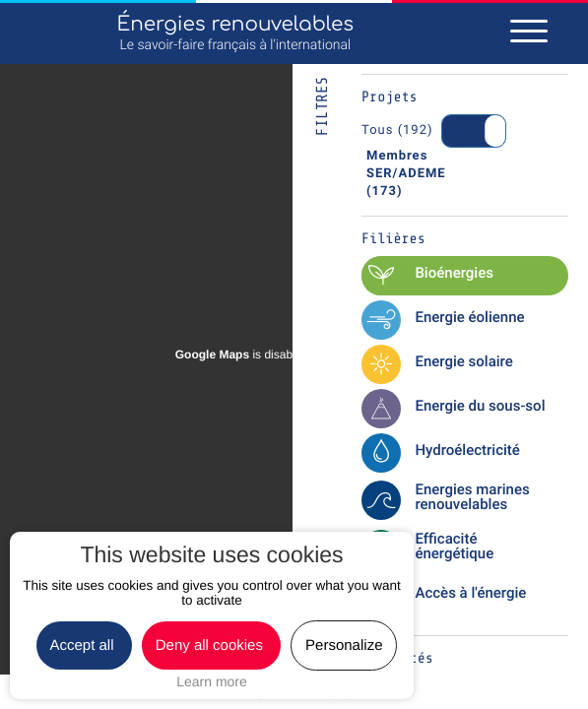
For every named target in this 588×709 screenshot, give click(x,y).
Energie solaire (463, 361)
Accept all (84, 645)
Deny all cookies (211, 645)
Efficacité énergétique (454, 546)
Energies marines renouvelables (472, 497)
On (468, 131)
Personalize (344, 645)
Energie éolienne (469, 317)
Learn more (212, 681)
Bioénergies (454, 273)
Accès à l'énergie (470, 593)
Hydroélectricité (467, 450)
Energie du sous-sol (480, 406)
